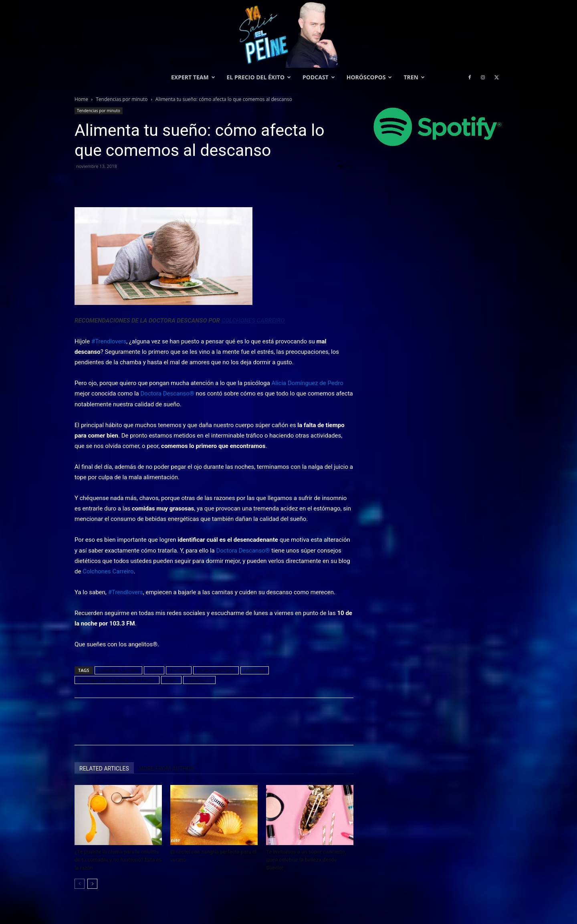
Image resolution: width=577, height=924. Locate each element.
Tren (414, 77)
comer (154, 670)
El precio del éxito (259, 77)
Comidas (179, 670)
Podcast (319, 77)
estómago (254, 670)
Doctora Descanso (216, 670)
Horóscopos (369, 77)
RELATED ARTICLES (104, 769)
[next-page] (92, 884)
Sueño (171, 680)
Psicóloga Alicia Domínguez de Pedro (117, 680)
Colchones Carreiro (118, 670)
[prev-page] (80, 884)
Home (81, 99)
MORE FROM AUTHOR (166, 769)
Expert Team (193, 77)
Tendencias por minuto (122, 99)
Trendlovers (199, 680)
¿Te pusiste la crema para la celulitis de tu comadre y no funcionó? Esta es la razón (118, 860)
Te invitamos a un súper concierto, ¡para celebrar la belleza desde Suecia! (306, 860)
